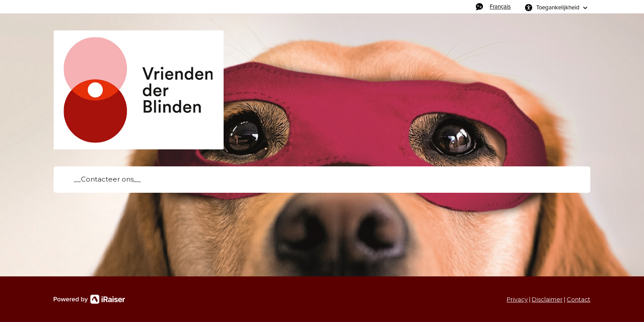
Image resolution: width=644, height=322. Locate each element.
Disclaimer (547, 299)
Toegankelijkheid (558, 7)
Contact (578, 299)
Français (500, 6)
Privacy (517, 299)
